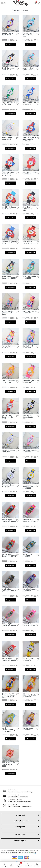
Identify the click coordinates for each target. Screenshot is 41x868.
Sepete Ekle (10, 44)
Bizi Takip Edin (21, 835)
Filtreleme (16, 11)
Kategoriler (21, 827)
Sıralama (25, 11)
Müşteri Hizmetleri (21, 821)
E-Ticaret (25, 853)
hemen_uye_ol (21, 841)
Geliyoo (20, 853)
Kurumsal (20, 815)
